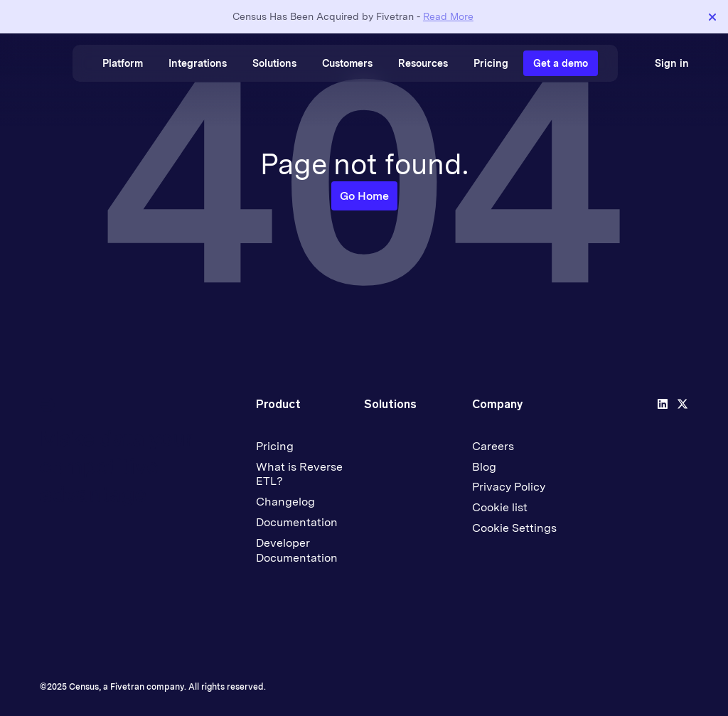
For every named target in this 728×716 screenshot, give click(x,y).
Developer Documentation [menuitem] (297, 550)
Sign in (672, 63)
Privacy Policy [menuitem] (509, 487)
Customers (347, 63)
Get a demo (561, 63)
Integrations (198, 63)
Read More (448, 16)
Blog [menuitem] (484, 467)
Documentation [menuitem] (297, 522)
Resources (423, 63)
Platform (123, 63)
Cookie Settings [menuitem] (514, 528)
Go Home (364, 196)
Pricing (491, 63)
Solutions (274, 63)
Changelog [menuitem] (285, 502)
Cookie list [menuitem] (500, 507)
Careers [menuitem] (493, 446)
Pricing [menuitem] (275, 446)
